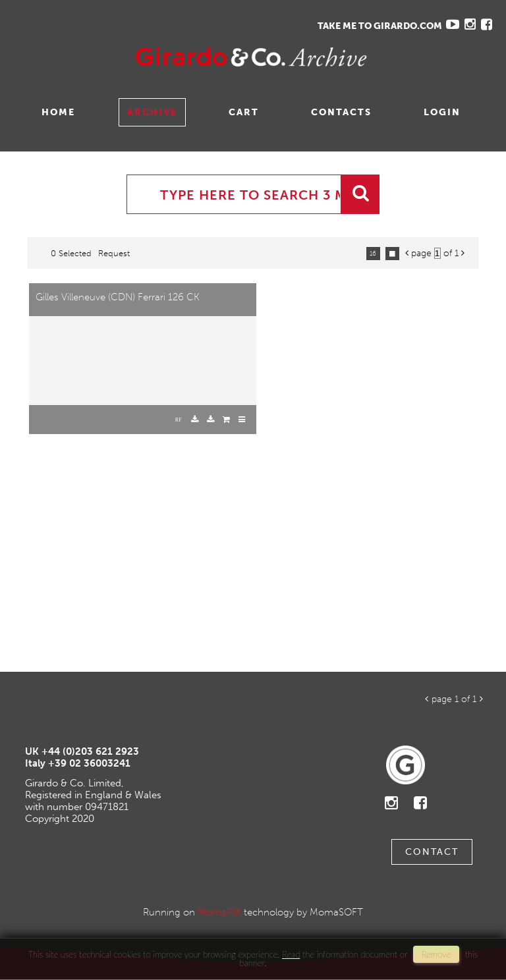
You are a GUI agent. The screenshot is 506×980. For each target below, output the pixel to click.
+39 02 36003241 (89, 763)
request (114, 253)
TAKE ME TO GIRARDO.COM (380, 26)
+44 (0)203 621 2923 (90, 751)
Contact (432, 852)
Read (291, 954)
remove (436, 954)
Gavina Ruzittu (143, 57)
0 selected (71, 253)
